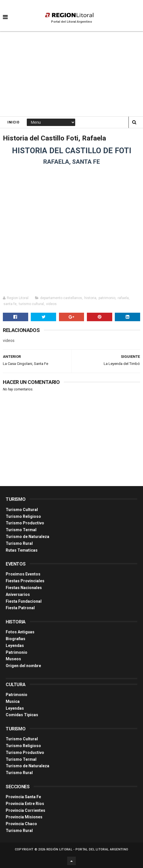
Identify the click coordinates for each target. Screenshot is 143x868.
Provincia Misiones (24, 817)
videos (51, 304)
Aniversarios (18, 594)
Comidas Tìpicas (22, 715)
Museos (13, 659)
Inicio (13, 122)
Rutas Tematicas (22, 550)
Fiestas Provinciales (25, 581)
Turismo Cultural (22, 510)
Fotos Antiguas (20, 632)
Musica (13, 701)
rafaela (123, 298)
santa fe (10, 304)
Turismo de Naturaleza (27, 537)
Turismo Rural (19, 543)
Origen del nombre (23, 666)
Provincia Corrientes (25, 810)
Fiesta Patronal (20, 608)
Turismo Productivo (25, 523)
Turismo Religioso (23, 516)
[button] (5, 13)
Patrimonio (17, 652)
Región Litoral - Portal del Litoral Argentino (87, 849)
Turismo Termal (21, 530)
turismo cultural (31, 304)
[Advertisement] (71, 74)
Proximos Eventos (23, 574)
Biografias (16, 639)
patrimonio (107, 298)
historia (90, 298)
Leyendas (15, 646)
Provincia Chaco (21, 824)
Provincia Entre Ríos (25, 804)
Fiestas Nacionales (24, 588)
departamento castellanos (61, 298)
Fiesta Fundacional (24, 601)
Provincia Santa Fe (23, 797)
